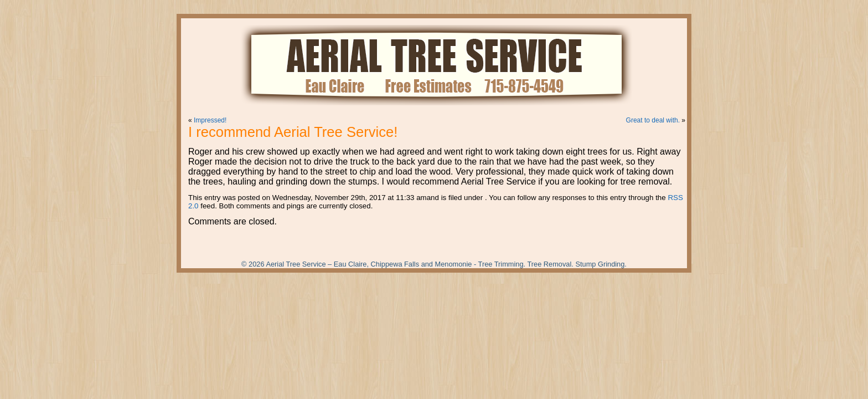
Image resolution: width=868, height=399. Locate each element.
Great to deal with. (653, 120)
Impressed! (210, 120)
